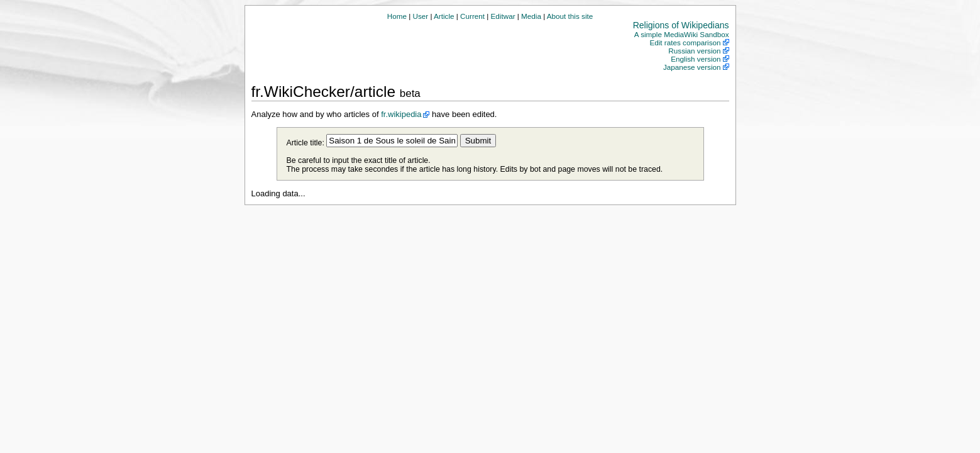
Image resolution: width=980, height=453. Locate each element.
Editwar (503, 16)
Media (531, 16)
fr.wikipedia (401, 114)
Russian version (694, 51)
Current (472, 16)
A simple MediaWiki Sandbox (682, 34)
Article (444, 16)
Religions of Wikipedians (681, 25)
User (420, 16)
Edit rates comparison (685, 42)
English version (696, 59)
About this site (570, 16)
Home (397, 16)
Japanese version (692, 67)
